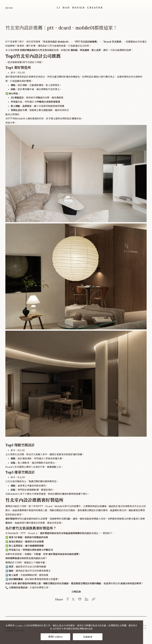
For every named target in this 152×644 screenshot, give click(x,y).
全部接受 (88, 637)
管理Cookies (55, 637)
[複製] (93, 599)
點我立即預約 (12, 114)
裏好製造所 (11, 519)
